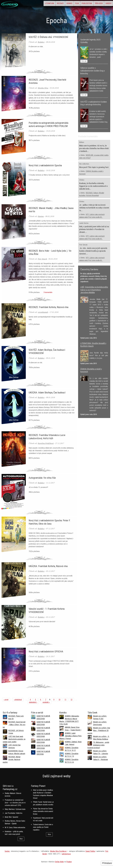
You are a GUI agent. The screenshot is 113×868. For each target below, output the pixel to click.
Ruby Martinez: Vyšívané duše (15, 809)
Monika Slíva (43, 88)
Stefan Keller (59, 862)
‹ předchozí (18, 700)
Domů (4, 31)
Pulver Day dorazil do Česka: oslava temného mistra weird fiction (43, 811)
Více (21, 839)
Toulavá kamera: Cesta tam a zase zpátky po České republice (43, 827)
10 (59, 700)
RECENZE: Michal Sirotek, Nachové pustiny (12, 760)
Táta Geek (94, 4)
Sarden (7, 851)
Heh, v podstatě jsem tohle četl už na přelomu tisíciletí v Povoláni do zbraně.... (94, 229)
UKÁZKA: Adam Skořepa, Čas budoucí (47, 392)
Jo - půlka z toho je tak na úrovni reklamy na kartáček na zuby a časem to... (94, 208)
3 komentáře (47, 292)
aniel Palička (91, 851)
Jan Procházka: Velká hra (13, 813)
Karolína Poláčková (46, 443)
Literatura (30, 4)
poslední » (46, 702)
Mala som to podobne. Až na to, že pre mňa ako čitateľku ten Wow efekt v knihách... (94, 148)
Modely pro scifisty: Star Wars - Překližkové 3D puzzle (99, 731)
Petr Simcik (42, 259)
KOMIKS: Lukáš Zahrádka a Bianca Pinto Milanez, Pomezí (70, 736)
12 (71, 700)
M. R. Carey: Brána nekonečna (15, 827)
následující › (33, 702)
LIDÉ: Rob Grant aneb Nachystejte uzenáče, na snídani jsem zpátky (14, 739)
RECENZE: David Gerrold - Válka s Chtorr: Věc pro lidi (14, 725)
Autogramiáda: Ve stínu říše (42, 478)
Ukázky (107, 4)
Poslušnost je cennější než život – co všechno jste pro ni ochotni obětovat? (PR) (15, 803)
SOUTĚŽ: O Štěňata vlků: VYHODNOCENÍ (48, 37)
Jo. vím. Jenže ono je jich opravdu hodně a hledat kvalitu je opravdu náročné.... (93, 251)
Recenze (44, 4)
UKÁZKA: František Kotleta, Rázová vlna (48, 566)
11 (65, 700)
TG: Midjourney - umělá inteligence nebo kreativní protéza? (98, 745)
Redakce (41, 42)
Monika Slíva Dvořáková (58, 851)
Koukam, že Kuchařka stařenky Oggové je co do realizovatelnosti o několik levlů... (93, 186)
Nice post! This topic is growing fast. (94, 167)
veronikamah (43, 312)
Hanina (41, 216)
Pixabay (69, 862)
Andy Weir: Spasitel (11, 817)
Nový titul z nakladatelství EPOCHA (46, 651)
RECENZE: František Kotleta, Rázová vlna (48, 307)
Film (67, 4)
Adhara (82, 142)
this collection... (85, 164)
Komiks (56, 4)
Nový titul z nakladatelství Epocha (45, 165)
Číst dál (84, 61)
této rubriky (87, 274)
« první (6, 700)
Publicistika (79, 4)
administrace (66, 854)
